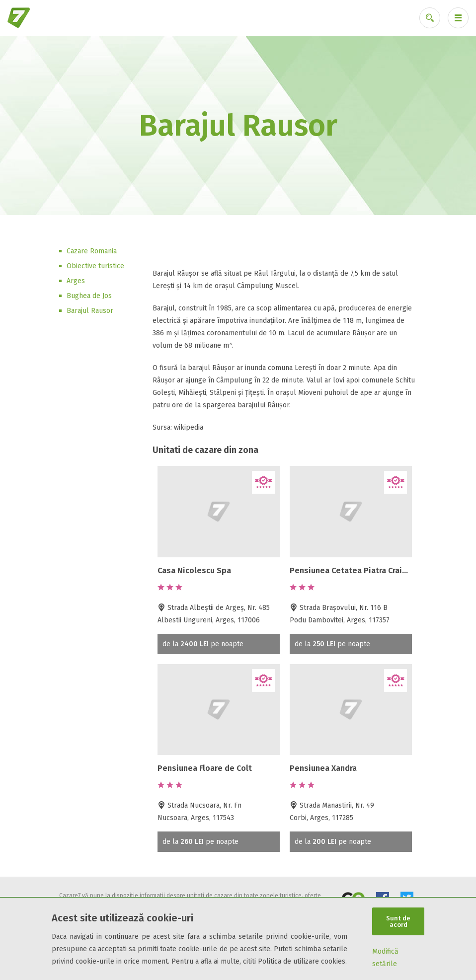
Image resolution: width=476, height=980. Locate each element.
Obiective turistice (95, 266)
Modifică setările (385, 958)
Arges (76, 281)
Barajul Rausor (90, 311)
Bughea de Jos (89, 296)
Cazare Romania (92, 251)
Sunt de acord (398, 921)
